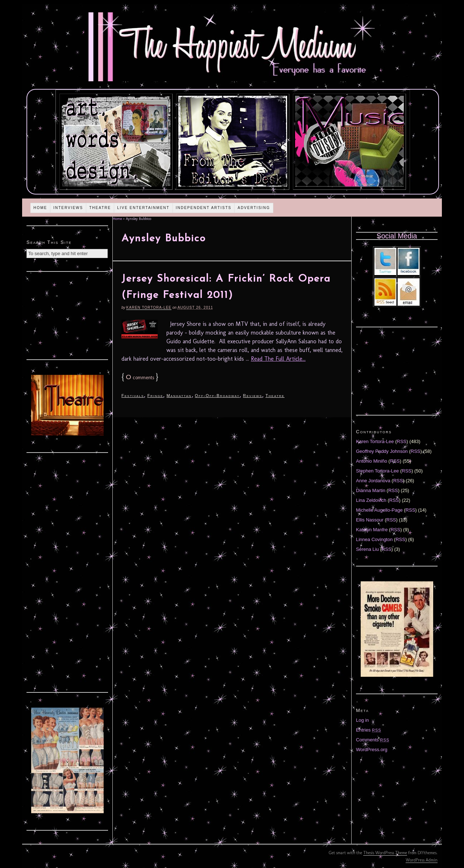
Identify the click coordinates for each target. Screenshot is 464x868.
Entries (369, 730)
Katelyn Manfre (372, 530)
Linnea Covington (374, 539)
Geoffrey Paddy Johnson (382, 451)
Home (40, 208)
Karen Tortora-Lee (149, 308)
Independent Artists (204, 208)
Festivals (133, 396)
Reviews (252, 396)
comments (140, 378)
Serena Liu (367, 549)
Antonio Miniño (372, 461)
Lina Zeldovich (371, 500)
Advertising (254, 208)
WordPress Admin (422, 860)
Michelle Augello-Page (379, 510)
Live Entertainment (143, 208)
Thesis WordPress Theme (385, 853)
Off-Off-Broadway (217, 396)
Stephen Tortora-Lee (377, 471)
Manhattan (179, 396)
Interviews (68, 208)
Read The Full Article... (278, 359)
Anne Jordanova (373, 481)
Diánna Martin (371, 490)
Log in (362, 720)
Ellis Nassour (370, 520)
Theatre (100, 208)
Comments (373, 740)
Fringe (155, 396)
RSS (402, 441)
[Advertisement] (67, 315)
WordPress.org (372, 750)
